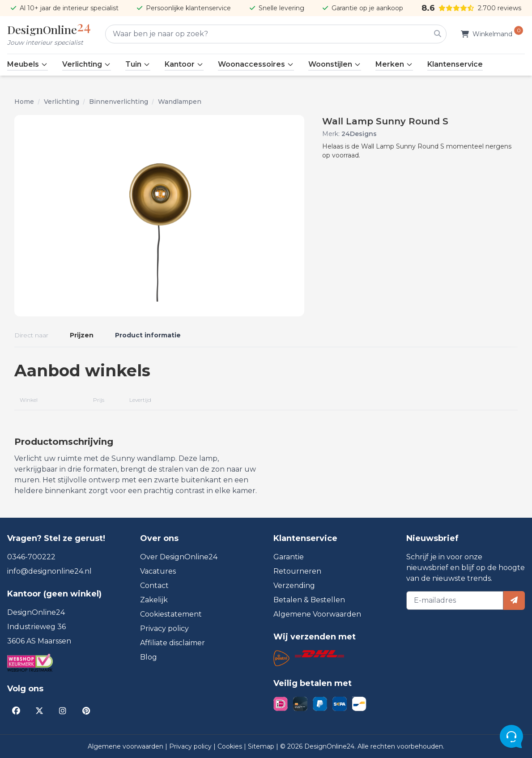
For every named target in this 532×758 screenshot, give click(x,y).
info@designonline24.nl (49, 571)
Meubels (28, 64)
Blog (149, 657)
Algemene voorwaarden (126, 746)
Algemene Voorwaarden (317, 614)
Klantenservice (455, 64)
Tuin (138, 64)
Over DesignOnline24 (179, 557)
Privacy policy (164, 628)
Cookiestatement (171, 614)
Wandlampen (180, 102)
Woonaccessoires (256, 64)
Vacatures (158, 571)
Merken (394, 64)
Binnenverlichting (119, 102)
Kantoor (184, 64)
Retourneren (297, 571)
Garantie (289, 557)
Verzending (294, 586)
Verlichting (87, 64)
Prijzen (82, 335)
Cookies (231, 746)
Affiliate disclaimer (172, 643)
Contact (154, 586)
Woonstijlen (335, 64)
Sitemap (262, 746)
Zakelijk (154, 600)
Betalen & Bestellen (309, 600)
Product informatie (148, 335)
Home (24, 102)
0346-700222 (31, 557)
